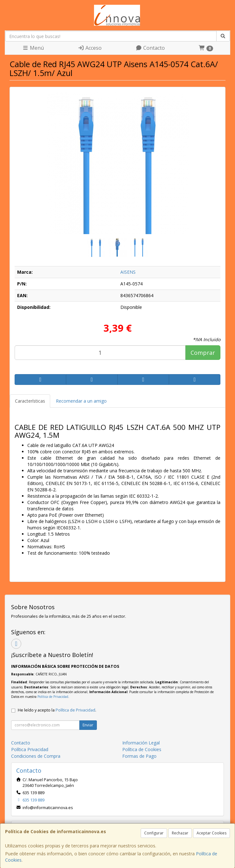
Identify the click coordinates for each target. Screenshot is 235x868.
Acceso (90, 48)
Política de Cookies (142, 749)
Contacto (150, 48)
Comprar (203, 353)
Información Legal (141, 743)
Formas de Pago (139, 756)
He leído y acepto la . (57, 710)
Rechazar (180, 833)
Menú (33, 48)
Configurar (154, 833)
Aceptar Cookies (211, 833)
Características (30, 401)
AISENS (128, 272)
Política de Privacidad (53, 697)
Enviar (88, 725)
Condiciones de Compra (36, 756)
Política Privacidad (30, 749)
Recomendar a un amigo (81, 401)
